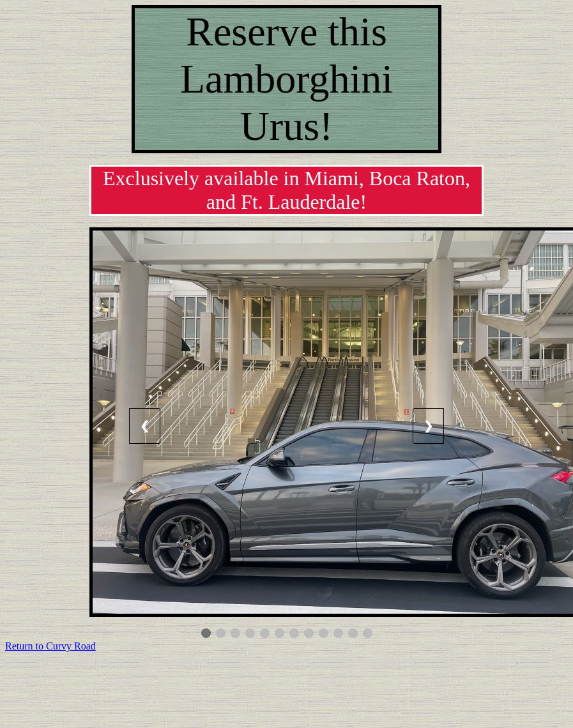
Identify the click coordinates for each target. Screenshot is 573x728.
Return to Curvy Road (50, 646)
